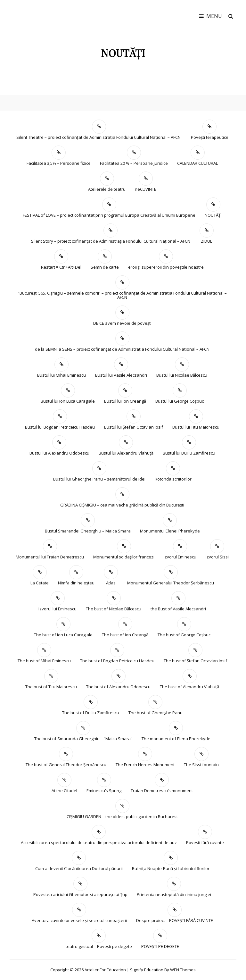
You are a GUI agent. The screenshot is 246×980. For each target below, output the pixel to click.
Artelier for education (105, 970)
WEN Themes (183, 970)
